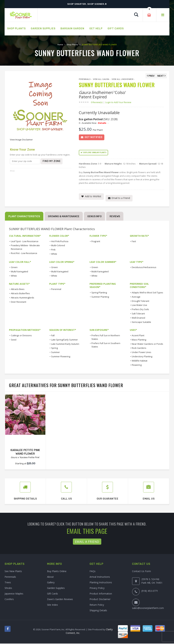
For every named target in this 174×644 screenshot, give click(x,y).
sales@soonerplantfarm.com (148, 608)
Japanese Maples (14, 594)
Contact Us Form (141, 572)
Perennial (56, 290)
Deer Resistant (19, 302)
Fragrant (96, 242)
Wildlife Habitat (140, 361)
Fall (53, 336)
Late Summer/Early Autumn (65, 344)
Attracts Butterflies (20, 294)
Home (60, 45)
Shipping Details (98, 611)
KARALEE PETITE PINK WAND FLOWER (25, 452)
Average (136, 297)
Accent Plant (138, 336)
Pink (53, 250)
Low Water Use (139, 306)
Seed (14, 340)
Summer (55, 353)
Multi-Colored (58, 246)
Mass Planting (139, 340)
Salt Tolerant (138, 314)
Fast (134, 242)
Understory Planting (142, 357)
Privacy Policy (97, 588)
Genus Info (94, 217)
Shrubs (8, 588)
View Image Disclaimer (21, 140)
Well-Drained (138, 318)
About (50, 577)
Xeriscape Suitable (141, 322)
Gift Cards (53, 594)
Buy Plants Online (57, 572)
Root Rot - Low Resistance (24, 253)
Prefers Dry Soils (140, 310)
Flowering (137, 365)
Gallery (51, 583)
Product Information (101, 594)
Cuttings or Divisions (21, 336)
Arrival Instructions (100, 577)
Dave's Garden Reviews (60, 600)
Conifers (9, 600)
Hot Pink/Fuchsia (60, 242)
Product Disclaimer (100, 600)
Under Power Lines (141, 353)
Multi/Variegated (19, 272)
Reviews (115, 217)
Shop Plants (72, 45)
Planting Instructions (101, 583)
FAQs (93, 572)
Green (14, 268)
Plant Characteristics (24, 217)
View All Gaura (101, 79)
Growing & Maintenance (64, 217)
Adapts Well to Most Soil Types (147, 293)
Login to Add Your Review (118, 102)
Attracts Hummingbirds (23, 298)
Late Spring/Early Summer (64, 340)
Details (102, 123)
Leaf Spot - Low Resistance (25, 242)
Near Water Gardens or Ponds (147, 344)
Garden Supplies (56, 588)
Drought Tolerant (140, 301)
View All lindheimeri (123, 79)
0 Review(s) (98, 102)
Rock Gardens (139, 348)
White (54, 254)
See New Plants (13, 572)
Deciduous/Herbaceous (144, 268)
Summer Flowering (61, 357)
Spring (54, 348)
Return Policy (97, 605)
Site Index (52, 605)
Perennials (85, 79)
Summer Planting (100, 297)
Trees (8, 583)
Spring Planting (99, 293)
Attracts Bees (18, 290)
